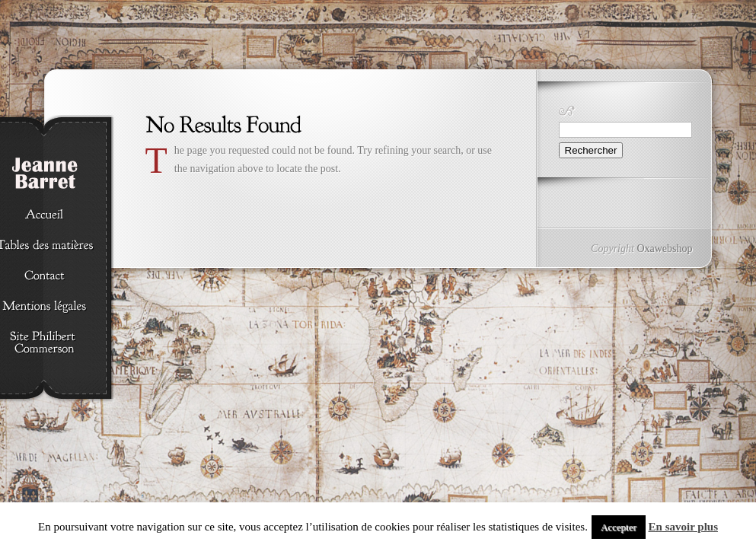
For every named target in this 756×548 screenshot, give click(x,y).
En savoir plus (683, 527)
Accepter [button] (619, 527)
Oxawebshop (664, 249)
